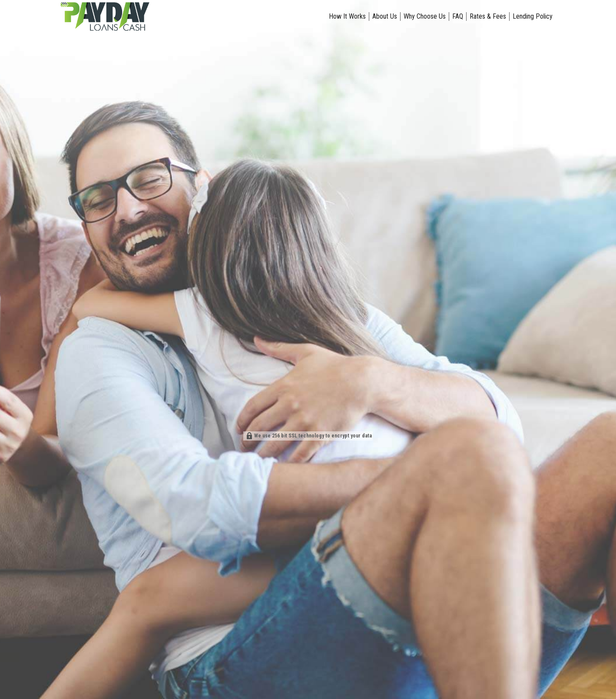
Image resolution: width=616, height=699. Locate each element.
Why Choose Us (425, 16)
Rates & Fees (488, 16)
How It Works (347, 16)
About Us (385, 16)
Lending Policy (533, 16)
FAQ (458, 16)
